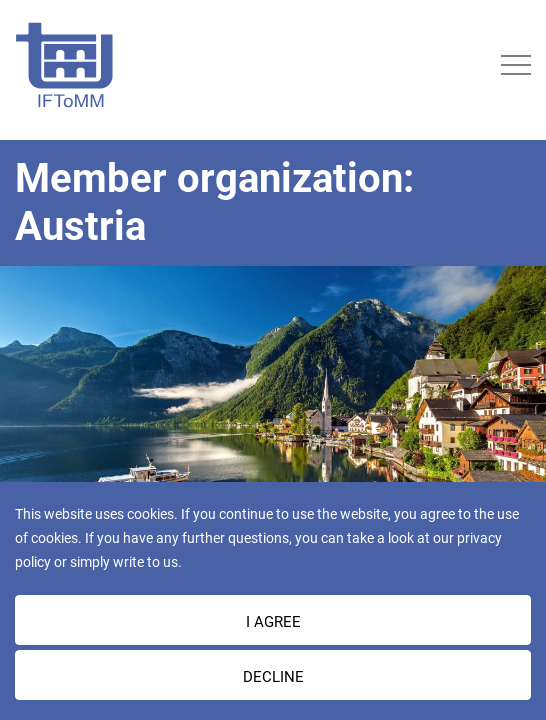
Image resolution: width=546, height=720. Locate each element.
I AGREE (273, 622)
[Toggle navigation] (516, 65)
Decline (273, 677)
